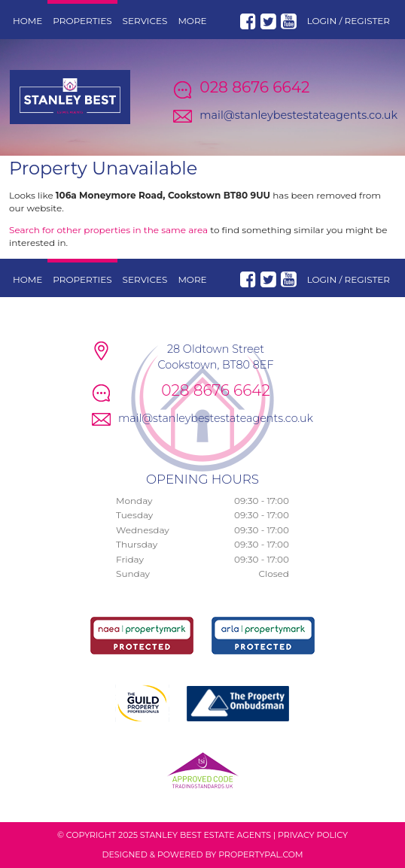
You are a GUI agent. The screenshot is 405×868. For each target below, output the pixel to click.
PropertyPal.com (260, 854)
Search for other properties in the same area (108, 230)
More (192, 21)
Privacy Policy (313, 835)
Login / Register (349, 21)
